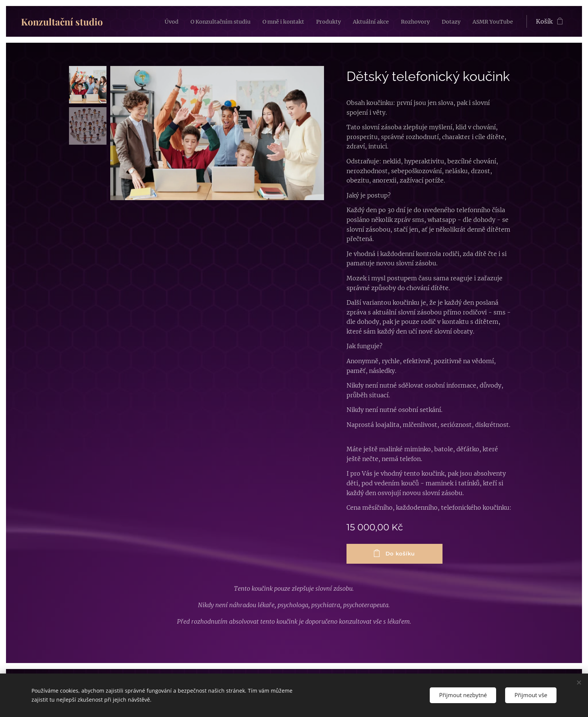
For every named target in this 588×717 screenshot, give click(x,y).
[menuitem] (139, 21)
